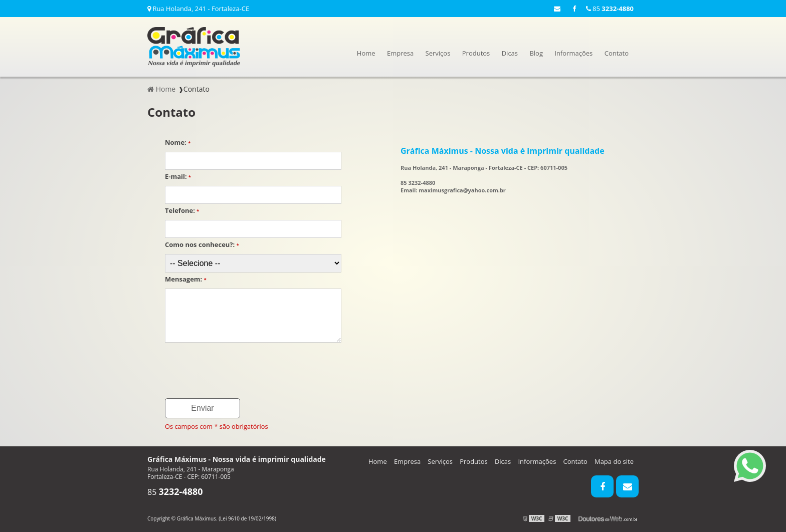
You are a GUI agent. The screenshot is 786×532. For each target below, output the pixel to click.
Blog (536, 53)
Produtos (476, 53)
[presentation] (241, 371)
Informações (573, 53)
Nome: (178, 142)
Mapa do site (614, 461)
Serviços (438, 53)
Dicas (510, 53)
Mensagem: (186, 279)
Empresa (400, 53)
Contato (617, 53)
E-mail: (178, 176)
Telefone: (182, 210)
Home (366, 53)
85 (610, 9)
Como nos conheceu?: (202, 244)
